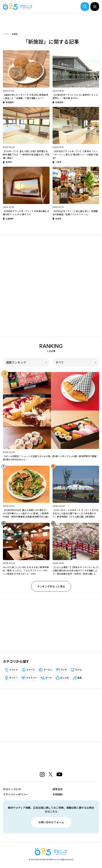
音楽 (79, 678)
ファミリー (31, 678)
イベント (13, 670)
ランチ (64, 670)
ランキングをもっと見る (51, 586)
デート (49, 678)
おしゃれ (65, 678)
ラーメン (48, 670)
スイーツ (31, 670)
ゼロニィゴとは (12, 789)
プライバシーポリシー (16, 794)
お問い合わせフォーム (51, 822)
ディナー (13, 678)
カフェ (79, 670)
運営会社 (58, 789)
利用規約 (58, 794)
